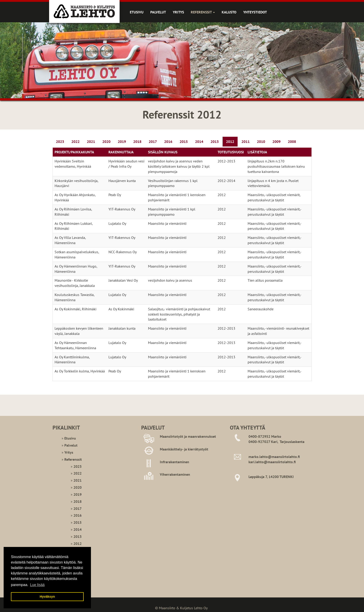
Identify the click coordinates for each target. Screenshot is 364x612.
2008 (292, 142)
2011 (246, 142)
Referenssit (203, 12)
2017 (153, 142)
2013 (215, 142)
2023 (60, 142)
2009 (276, 142)
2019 (122, 142)
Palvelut (158, 12)
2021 (91, 142)
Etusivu (137, 12)
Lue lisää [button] (37, 585)
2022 (75, 142)
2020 (106, 142)
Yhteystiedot (255, 12)
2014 (199, 142)
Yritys (178, 12)
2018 (137, 142)
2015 (184, 142)
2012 (230, 142)
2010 (261, 142)
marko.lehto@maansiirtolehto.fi (274, 457)
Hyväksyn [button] (47, 597)
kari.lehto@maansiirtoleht (270, 462)
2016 (168, 142)
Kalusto (229, 12)
